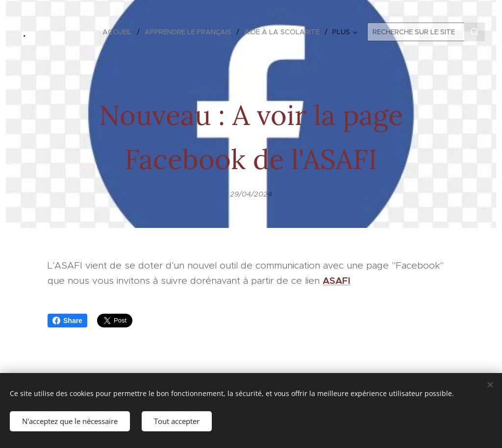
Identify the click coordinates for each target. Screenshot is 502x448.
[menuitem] (120, 32)
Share (67, 321)
